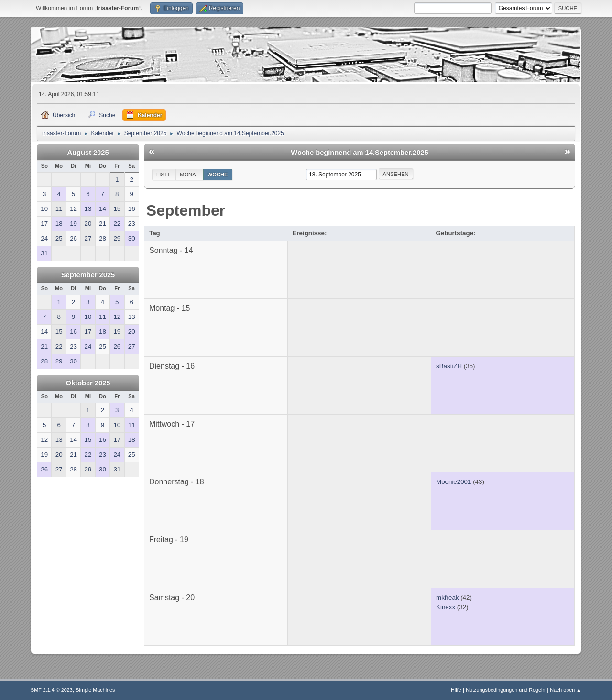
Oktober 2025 (88, 383)
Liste (164, 175)
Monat (189, 175)
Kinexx (446, 607)
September (186, 210)
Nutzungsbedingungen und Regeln (505, 690)
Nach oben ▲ (566, 690)
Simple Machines (95, 690)
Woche (218, 175)
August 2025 (88, 153)
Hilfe (456, 690)
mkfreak (447, 597)
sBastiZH (449, 366)
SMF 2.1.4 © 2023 (52, 690)
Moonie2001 (454, 482)
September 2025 (88, 275)
